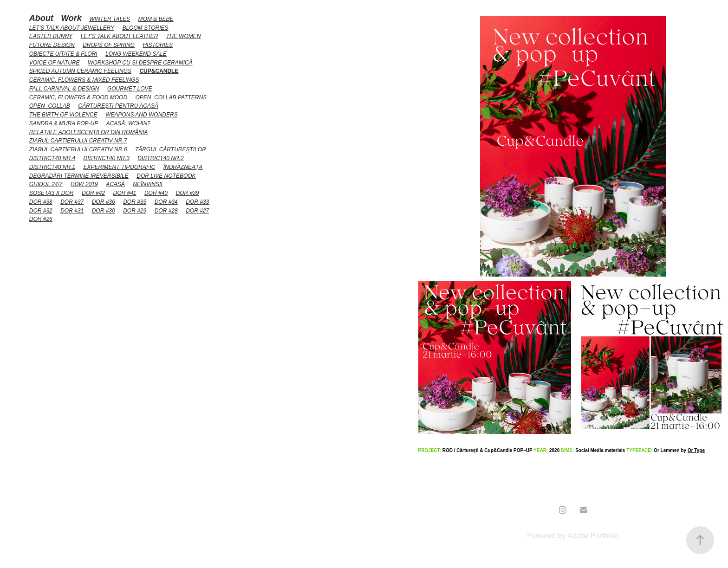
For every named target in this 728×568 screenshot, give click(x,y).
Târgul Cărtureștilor (171, 149)
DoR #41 (124, 193)
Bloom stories (145, 28)
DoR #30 (104, 211)
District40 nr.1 (52, 167)
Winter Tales (110, 19)
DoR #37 (72, 202)
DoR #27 (197, 211)
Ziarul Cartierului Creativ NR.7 (78, 141)
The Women (184, 36)
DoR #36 (104, 202)
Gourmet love (130, 89)
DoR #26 (41, 219)
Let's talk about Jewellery (72, 28)
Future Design (52, 45)
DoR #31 (72, 211)
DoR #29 (135, 211)
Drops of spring (109, 45)
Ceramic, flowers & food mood (78, 97)
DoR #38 (41, 202)
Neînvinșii (147, 184)
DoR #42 (93, 193)
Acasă (115, 184)
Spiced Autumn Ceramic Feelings (80, 71)
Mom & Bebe (156, 19)
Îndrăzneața (183, 167)
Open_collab (50, 106)
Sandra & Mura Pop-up (64, 123)
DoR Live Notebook (166, 176)
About (41, 18)
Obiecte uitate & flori (63, 54)
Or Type (696, 450)
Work (71, 18)
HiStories (157, 45)
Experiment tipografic (120, 167)
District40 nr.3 (107, 158)
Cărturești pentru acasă (118, 106)
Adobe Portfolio (593, 535)
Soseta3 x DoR (52, 193)
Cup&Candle (159, 71)
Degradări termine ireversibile (79, 176)
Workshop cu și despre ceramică (140, 63)
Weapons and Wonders (142, 115)
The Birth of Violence (63, 115)
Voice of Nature (55, 63)
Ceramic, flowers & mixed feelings (84, 80)
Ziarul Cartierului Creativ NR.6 (78, 149)
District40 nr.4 (52, 158)
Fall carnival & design (64, 89)
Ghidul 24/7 (46, 184)
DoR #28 (166, 211)
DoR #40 (156, 193)
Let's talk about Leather (120, 36)
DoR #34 (166, 202)
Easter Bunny (51, 36)
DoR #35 (135, 202)
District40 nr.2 (160, 158)
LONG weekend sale (136, 54)
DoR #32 (41, 211)
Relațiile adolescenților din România (89, 132)
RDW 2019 (84, 184)
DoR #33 (197, 202)
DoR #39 (187, 193)
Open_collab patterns (171, 97)
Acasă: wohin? (128, 123)
